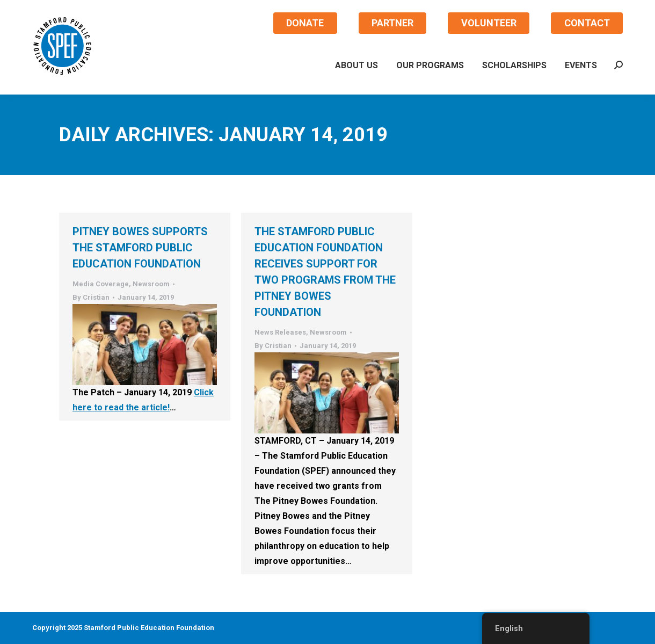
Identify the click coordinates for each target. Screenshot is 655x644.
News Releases (280, 332)
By (91, 297)
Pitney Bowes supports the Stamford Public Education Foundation (140, 248)
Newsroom (151, 284)
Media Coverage (101, 284)
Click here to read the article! (143, 400)
